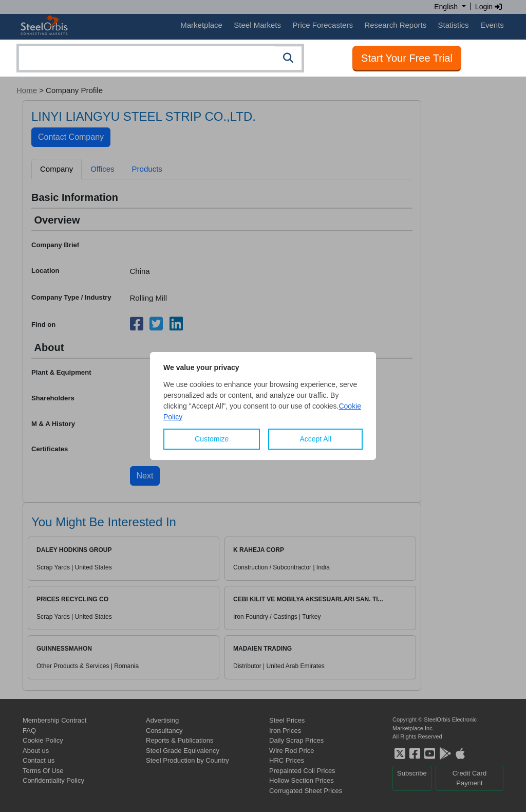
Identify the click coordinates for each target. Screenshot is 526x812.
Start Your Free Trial (407, 58)
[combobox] (160, 58)
